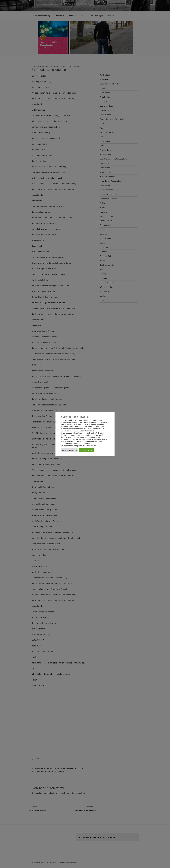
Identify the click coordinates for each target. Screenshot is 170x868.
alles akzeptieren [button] (86, 450)
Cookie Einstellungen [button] (69, 450)
